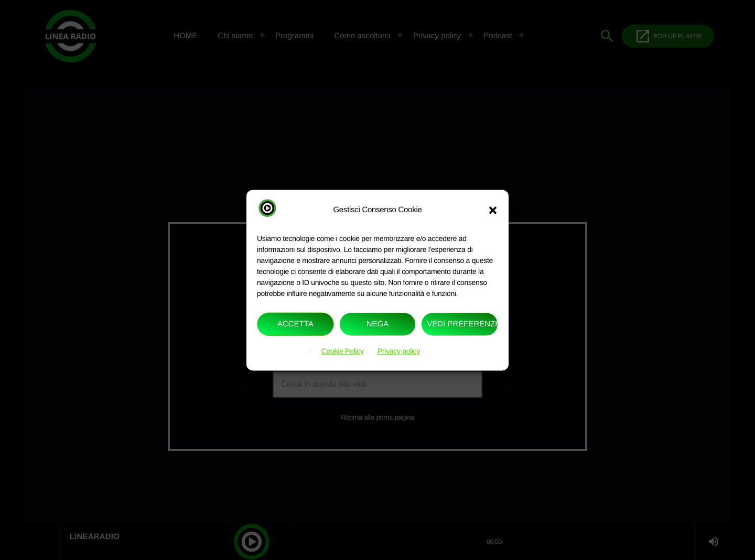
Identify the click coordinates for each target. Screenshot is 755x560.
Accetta (295, 324)
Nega (378, 324)
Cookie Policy (343, 352)
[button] (493, 210)
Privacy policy (399, 352)
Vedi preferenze (462, 324)
